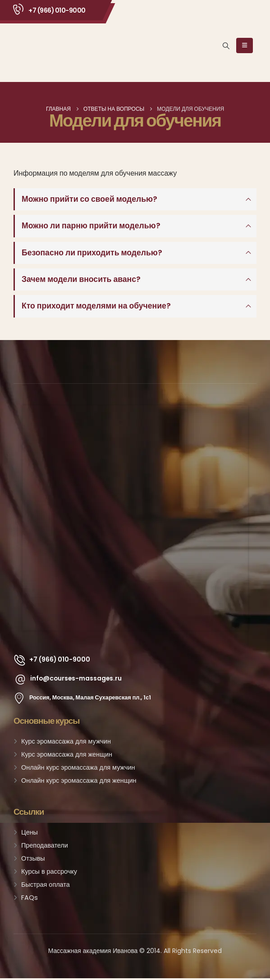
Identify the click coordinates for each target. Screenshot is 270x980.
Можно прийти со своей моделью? (89, 200)
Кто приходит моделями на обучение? (96, 308)
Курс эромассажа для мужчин (66, 743)
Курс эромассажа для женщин (67, 756)
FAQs (30, 899)
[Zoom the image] (135, 413)
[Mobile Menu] (245, 45)
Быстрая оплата (46, 886)
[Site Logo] (41, 45)
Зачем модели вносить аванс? (81, 281)
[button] (226, 46)
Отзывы (33, 860)
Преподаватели (45, 847)
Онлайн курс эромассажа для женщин (79, 782)
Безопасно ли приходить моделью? (92, 254)
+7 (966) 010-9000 (57, 10)
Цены (30, 834)
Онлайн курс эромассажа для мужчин (78, 769)
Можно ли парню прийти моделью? (91, 227)
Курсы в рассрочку (49, 873)
